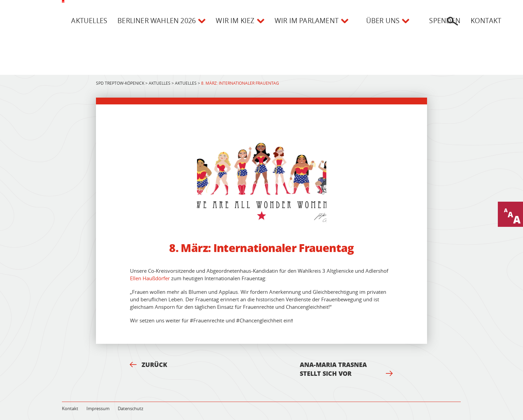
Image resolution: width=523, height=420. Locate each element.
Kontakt (486, 21)
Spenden (445, 21)
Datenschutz (130, 408)
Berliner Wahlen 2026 (157, 21)
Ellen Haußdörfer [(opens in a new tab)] (150, 278)
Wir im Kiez (235, 21)
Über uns (383, 21)
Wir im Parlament (307, 21)
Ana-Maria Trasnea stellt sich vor (346, 369)
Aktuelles (89, 21)
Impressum (98, 408)
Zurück (148, 365)
